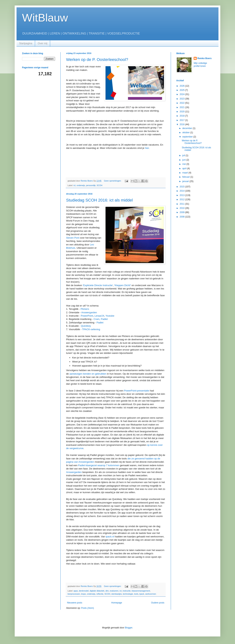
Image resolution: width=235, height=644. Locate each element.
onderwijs (81, 185)
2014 (182, 191)
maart (185, 173)
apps (76, 591)
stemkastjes (116, 594)
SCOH (99, 185)
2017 (182, 120)
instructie (127, 591)
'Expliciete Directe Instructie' (98, 285)
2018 (182, 116)
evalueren (114, 591)
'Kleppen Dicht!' (123, 285)
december (188, 128)
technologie (128, 594)
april (185, 168)
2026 (182, 86)
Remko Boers (204, 58)
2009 (182, 212)
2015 (182, 187)
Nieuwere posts (75, 603)
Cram (97, 319)
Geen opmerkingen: (113, 181)
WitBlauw (45, 18)
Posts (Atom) (87, 608)
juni (184, 160)
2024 (182, 94)
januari (186, 181)
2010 (182, 208)
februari (186, 177)
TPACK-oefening (91, 329)
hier (147, 148)
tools (136, 594)
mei (184, 164)
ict (74, 185)
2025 (182, 90)
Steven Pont (73, 238)
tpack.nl (110, 537)
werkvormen (151, 594)
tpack (142, 594)
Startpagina (26, 43)
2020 (182, 112)
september (188, 137)
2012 (182, 199)
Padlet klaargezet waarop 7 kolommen (99, 465)
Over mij (43, 43)
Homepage (117, 603)
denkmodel (84, 591)
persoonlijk (91, 185)
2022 (182, 103)
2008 (182, 217)
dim (107, 591)
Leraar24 (99, 316)
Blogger (129, 628)
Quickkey (86, 326)
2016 (182, 124)
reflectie (100, 594)
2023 (182, 99)
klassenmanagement (141, 591)
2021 (182, 107)
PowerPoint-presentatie (137, 391)
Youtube (110, 316)
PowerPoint (87, 316)
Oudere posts (158, 603)
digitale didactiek (97, 591)
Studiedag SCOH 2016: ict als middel (99, 200)
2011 (182, 204)
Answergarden (89, 312)
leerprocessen (74, 594)
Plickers (85, 309)
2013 (182, 195)
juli (184, 155)
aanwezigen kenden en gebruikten (88, 374)
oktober (186, 133)
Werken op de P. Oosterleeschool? (97, 60)
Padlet (104, 319)
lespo (84, 594)
